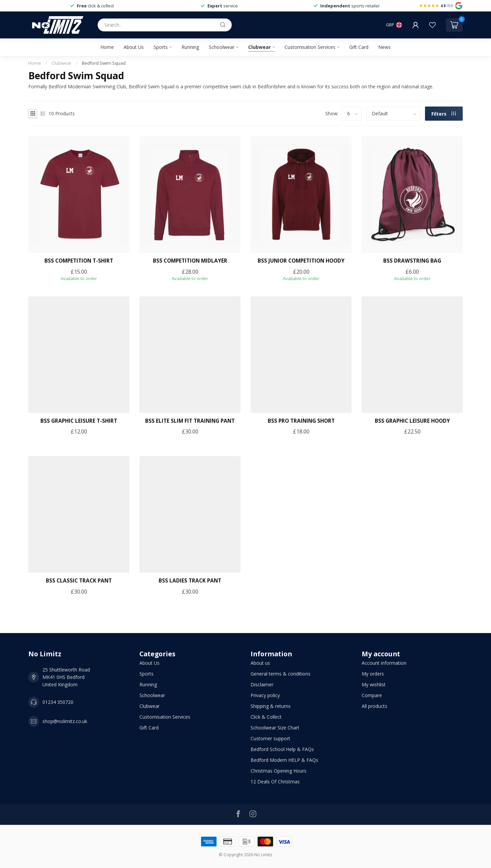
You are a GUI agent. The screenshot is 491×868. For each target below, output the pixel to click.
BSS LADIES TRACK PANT (190, 581)
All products (374, 706)
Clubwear (259, 47)
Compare (372, 695)
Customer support (270, 738)
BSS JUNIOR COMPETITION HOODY (301, 261)
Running (190, 47)
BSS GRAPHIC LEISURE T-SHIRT (79, 421)
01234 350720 (58, 702)
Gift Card (359, 47)
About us (260, 663)
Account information (384, 663)
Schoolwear (222, 47)
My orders (373, 674)
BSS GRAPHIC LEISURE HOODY (412, 421)
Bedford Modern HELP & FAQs (284, 760)
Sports (161, 47)
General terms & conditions (281, 674)
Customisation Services (310, 47)
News (384, 47)
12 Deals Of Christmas (275, 782)
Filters (444, 114)
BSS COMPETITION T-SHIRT (79, 261)
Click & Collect (266, 717)
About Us (134, 47)
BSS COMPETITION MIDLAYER (190, 261)
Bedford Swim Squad (104, 63)
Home (107, 47)
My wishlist (374, 684)
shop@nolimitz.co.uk (65, 721)
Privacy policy (265, 695)
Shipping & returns (271, 706)
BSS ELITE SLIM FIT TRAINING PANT (190, 421)
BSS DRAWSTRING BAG (412, 261)
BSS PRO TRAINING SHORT (301, 421)
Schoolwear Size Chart (275, 728)
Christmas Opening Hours (279, 771)
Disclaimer (262, 684)
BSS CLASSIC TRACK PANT (79, 581)
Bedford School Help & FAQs (282, 749)
